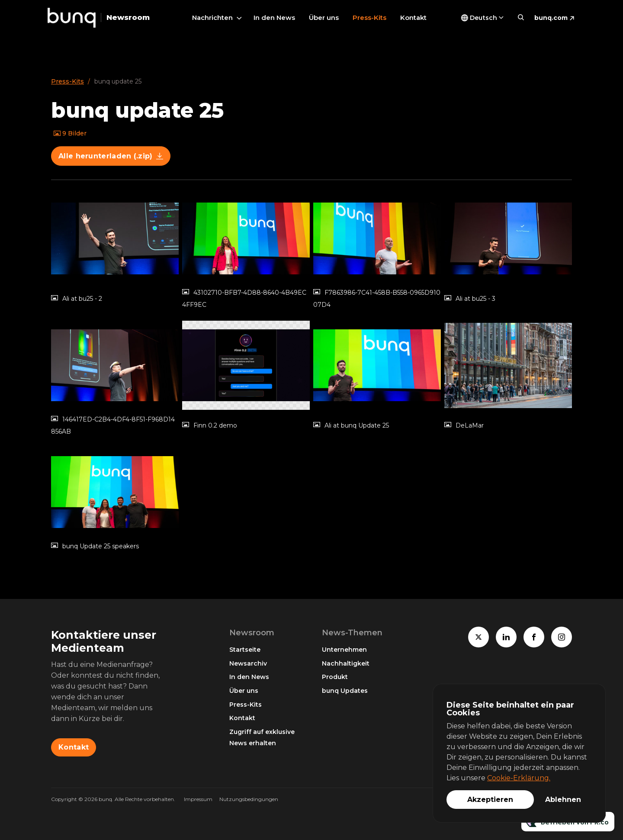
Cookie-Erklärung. (519, 778)
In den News (274, 18)
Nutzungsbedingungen (249, 799)
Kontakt (413, 18)
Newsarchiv (248, 663)
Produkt (335, 677)
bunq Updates (345, 691)
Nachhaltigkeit (346, 663)
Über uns (324, 18)
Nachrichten (212, 18)
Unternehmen (344, 650)
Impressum (198, 799)
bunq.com (551, 18)
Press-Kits (369, 18)
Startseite (245, 650)
